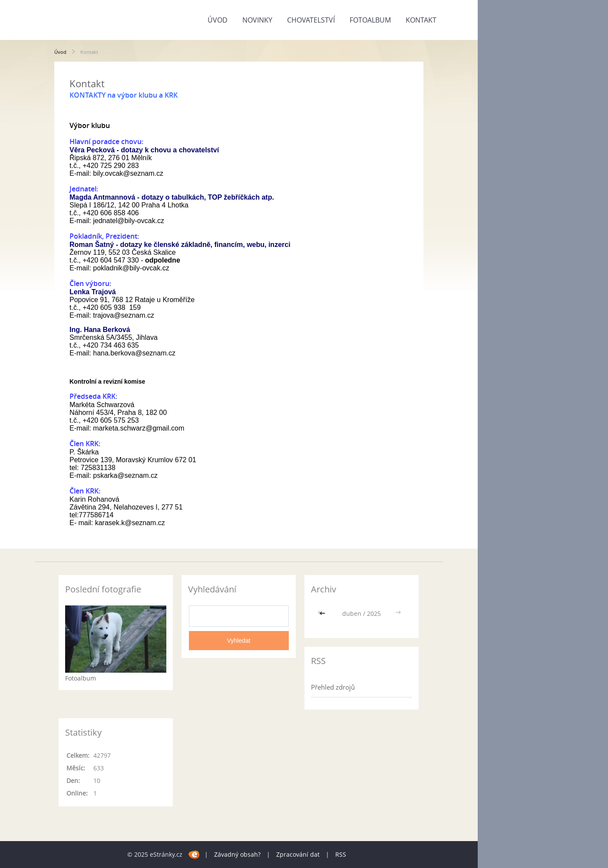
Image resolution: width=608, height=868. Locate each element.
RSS (341, 854)
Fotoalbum (370, 20)
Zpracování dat (298, 854)
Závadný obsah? (237, 854)
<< (323, 613)
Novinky (257, 20)
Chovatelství (311, 20)
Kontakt (421, 20)
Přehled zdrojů (333, 687)
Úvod (218, 20)
